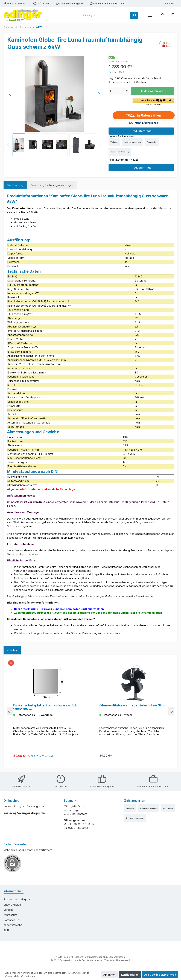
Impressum (10, 915)
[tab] (15, 185)
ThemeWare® (123, 960)
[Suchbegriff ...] (90, 15)
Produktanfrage (141, 131)
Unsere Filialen (12, 905)
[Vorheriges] (10, 94)
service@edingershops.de (24, 813)
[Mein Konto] (162, 15)
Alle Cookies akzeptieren (160, 975)
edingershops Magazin (17, 899)
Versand (8, 910)
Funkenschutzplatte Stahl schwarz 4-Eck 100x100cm (45, 707)
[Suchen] (134, 15)
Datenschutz (11, 920)
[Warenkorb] (173, 15)
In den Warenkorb (152, 91)
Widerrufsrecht (13, 925)
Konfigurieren (130, 975)
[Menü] (150, 15)
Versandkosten (117, 957)
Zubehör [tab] (12, 650)
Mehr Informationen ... (25, 976)
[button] (153, 102)
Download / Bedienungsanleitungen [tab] (52, 185)
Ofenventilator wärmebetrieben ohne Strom (133, 705)
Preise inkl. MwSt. (117, 72)
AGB (6, 930)
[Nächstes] (99, 94)
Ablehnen (109, 975)
